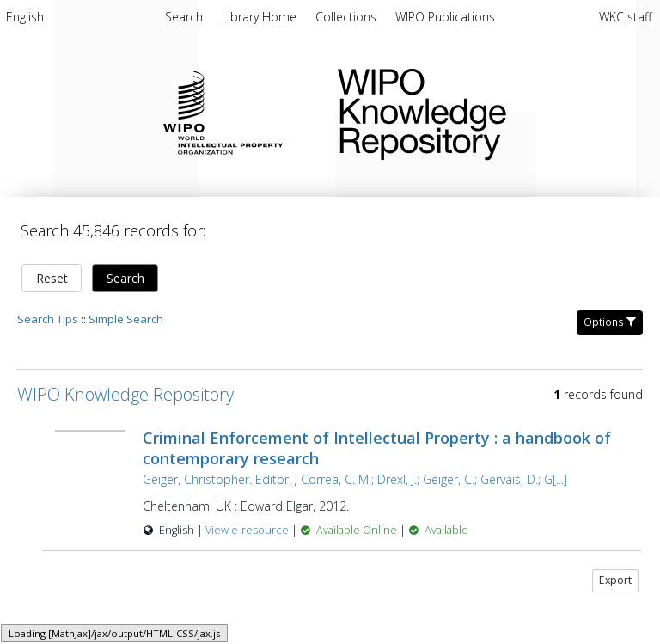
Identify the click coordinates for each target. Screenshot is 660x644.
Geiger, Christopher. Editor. (217, 479)
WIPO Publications (445, 17)
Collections (348, 17)
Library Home (261, 17)
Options (610, 322)
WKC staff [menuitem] (625, 17)
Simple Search (126, 319)
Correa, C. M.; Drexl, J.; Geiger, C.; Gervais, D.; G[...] (434, 479)
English (25, 17)
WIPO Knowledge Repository (485, 111)
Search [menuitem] (184, 17)
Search (125, 278)
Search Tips (48, 319)
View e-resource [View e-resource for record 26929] (248, 530)
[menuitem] (25, 20)
